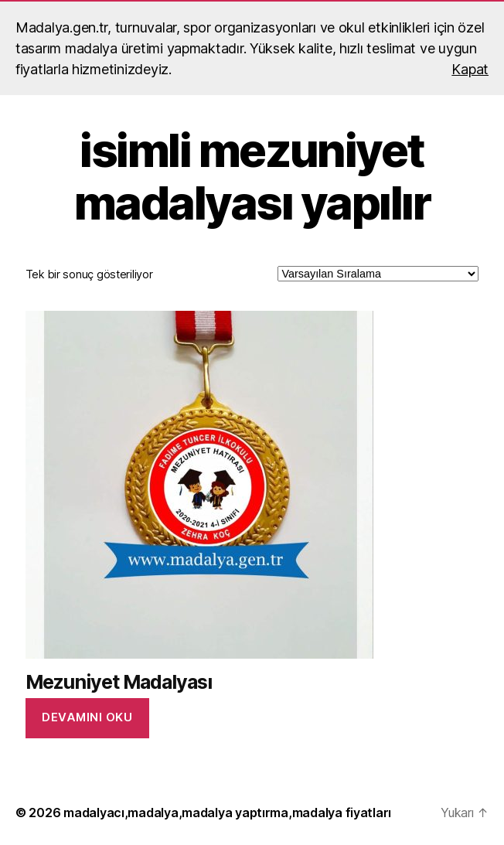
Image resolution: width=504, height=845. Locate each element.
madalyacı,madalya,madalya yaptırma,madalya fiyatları (227, 813)
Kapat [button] (470, 69)
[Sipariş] (378, 274)
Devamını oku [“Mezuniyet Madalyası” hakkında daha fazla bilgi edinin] (87, 717)
